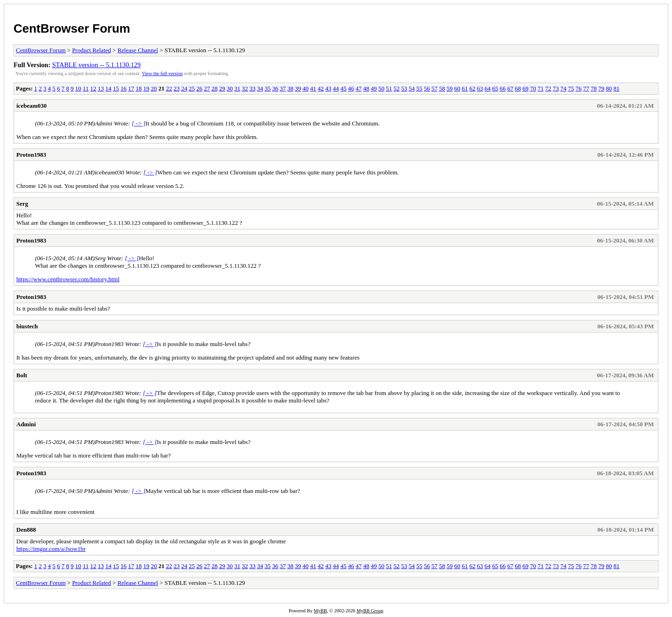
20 (154, 88)
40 (305, 88)
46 (351, 88)
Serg (22, 204)
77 (586, 88)
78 (594, 88)
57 (434, 88)
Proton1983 (31, 155)
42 (321, 88)
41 (313, 88)
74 (563, 88)
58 (442, 88)
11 (86, 88)
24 (184, 88)
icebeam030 (31, 106)
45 (343, 88)
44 (336, 88)
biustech (27, 326)
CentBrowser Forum (72, 28)
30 (230, 88)
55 (419, 88)
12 (93, 88)
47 (359, 88)
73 (556, 88)
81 (616, 88)
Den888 (26, 530)
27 (207, 88)
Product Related (91, 50)
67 (510, 88)
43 (328, 88)
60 (457, 88)
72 (548, 88)
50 (381, 88)
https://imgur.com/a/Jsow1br (51, 549)
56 (427, 88)
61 (465, 88)
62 (472, 88)
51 (389, 88)
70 (533, 88)
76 (578, 88)
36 (275, 88)
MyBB (320, 611)
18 (139, 88)
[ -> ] (139, 123)
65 (495, 88)
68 (518, 88)
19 (146, 88)
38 (290, 88)
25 (192, 88)
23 (177, 88)
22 (169, 88)
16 (123, 88)
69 (525, 88)
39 (298, 88)
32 (245, 88)
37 (283, 88)
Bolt (22, 375)
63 (480, 88)
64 (487, 88)
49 (374, 88)
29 (222, 88)
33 (252, 88)
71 (541, 88)
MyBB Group (370, 611)
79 (601, 88)
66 (503, 88)
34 (260, 88)
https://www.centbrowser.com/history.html (68, 279)
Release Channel (138, 50)
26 (199, 88)
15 (116, 88)
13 (101, 88)
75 (571, 88)
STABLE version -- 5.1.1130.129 (97, 65)
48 (366, 88)
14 (108, 88)
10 (78, 88)
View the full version (162, 73)
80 (609, 88)
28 (214, 88)
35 (268, 88)
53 (404, 88)
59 (450, 88)
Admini (26, 424)
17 (131, 88)
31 (237, 88)
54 (412, 88)
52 (396, 88)
